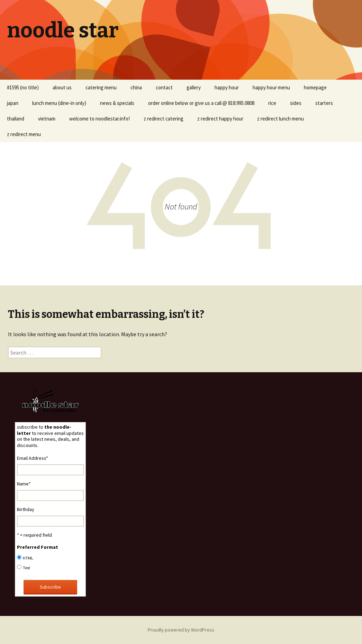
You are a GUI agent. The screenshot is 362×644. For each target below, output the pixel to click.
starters (324, 103)
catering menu (101, 87)
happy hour (227, 87)
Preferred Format (38, 547)
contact (164, 87)
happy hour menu (271, 87)
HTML (28, 558)
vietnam (47, 119)
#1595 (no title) (23, 87)
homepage (315, 87)
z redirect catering (164, 119)
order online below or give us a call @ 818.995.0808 (201, 103)
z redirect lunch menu (280, 119)
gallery (194, 87)
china (136, 87)
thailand (16, 119)
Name (24, 484)
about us (62, 87)
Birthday (26, 509)
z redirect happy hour (220, 119)
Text (26, 568)
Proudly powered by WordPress (181, 630)
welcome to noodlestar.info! (99, 119)
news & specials (117, 103)
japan (13, 103)
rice (272, 103)
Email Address (33, 458)
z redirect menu (24, 134)
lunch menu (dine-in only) (59, 103)
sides (296, 103)
